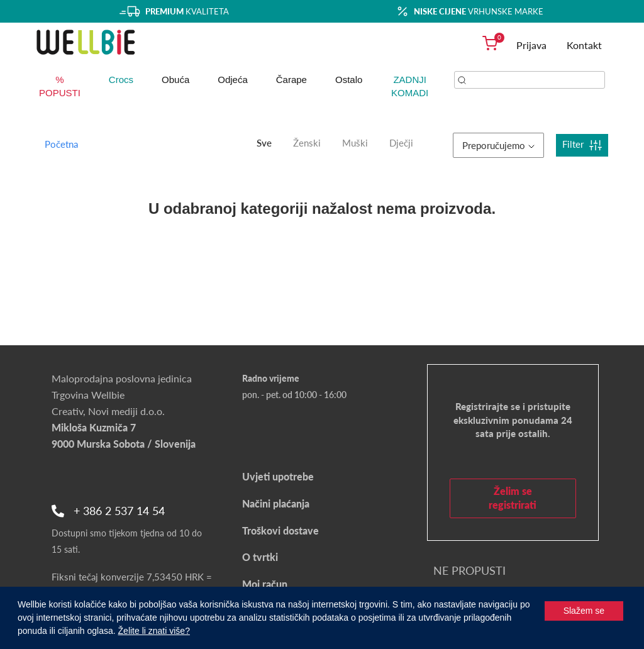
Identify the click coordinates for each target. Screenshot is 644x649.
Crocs (121, 80)
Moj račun (265, 584)
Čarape (291, 80)
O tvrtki (260, 557)
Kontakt (584, 45)
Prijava (531, 45)
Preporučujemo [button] (498, 145)
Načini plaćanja (276, 503)
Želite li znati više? (154, 631)
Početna (61, 144)
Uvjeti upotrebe (278, 476)
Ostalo (349, 80)
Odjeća (233, 80)
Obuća (175, 80)
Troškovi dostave (280, 530)
